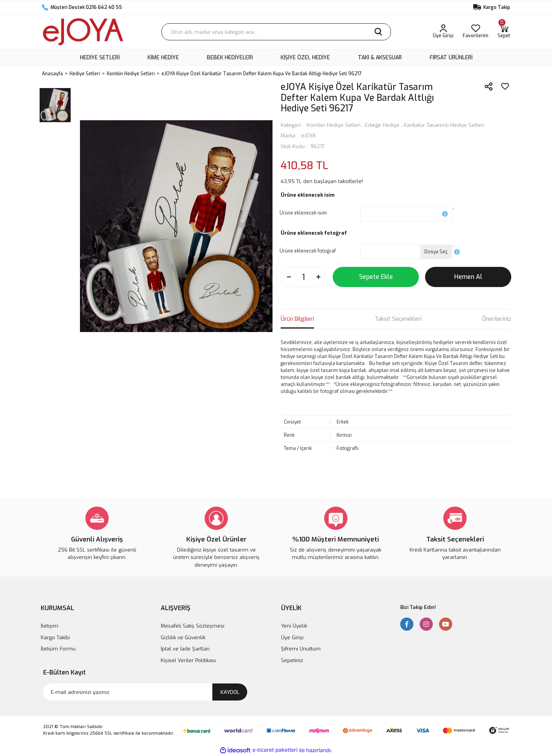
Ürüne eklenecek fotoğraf (308, 251)
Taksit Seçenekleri (398, 319)
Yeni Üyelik (294, 626)
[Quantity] (304, 277)
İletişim (49, 626)
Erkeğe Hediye (382, 125)
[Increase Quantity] (318, 277)
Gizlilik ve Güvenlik (183, 637)
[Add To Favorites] (505, 86)
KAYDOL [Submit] (230, 692)
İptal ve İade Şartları (185, 649)
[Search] (276, 32)
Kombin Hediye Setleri (334, 125)
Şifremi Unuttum (301, 649)
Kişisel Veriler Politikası (188, 660)
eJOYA (309, 136)
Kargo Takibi (55, 637)
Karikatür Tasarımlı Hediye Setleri (444, 125)
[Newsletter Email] (145, 692)
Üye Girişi (292, 637)
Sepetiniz (292, 660)
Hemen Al (468, 277)
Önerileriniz (497, 319)
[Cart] (504, 32)
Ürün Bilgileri (297, 319)
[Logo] (83, 32)
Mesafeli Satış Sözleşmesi (193, 626)
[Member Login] (443, 32)
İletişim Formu (58, 649)
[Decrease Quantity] (289, 277)
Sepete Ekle (376, 277)
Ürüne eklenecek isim (303, 213)
